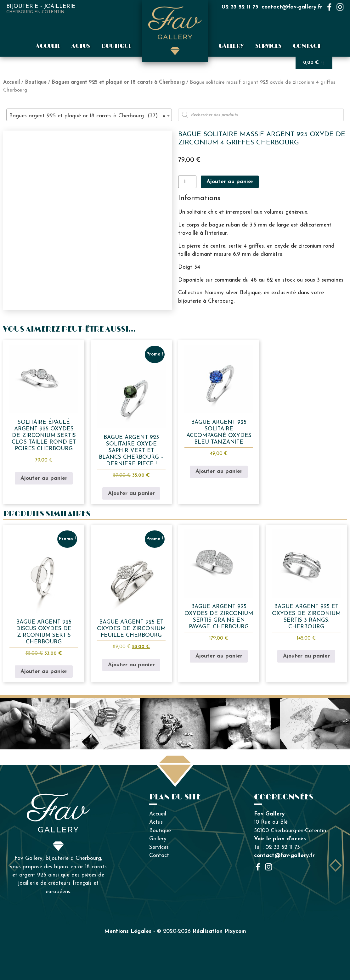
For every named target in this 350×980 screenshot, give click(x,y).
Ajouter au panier (230, 182)
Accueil (48, 46)
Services (268, 46)
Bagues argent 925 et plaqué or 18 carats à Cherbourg (118, 82)
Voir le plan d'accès (280, 839)
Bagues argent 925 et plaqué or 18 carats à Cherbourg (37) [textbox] (87, 116)
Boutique (116, 46)
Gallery (231, 46)
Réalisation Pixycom (219, 931)
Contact (307, 46)
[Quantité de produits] (187, 182)
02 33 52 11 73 (240, 7)
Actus (81, 46)
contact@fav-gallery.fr (292, 7)
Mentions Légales (128, 931)
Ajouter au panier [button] (44, 478)
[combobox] (89, 115)
